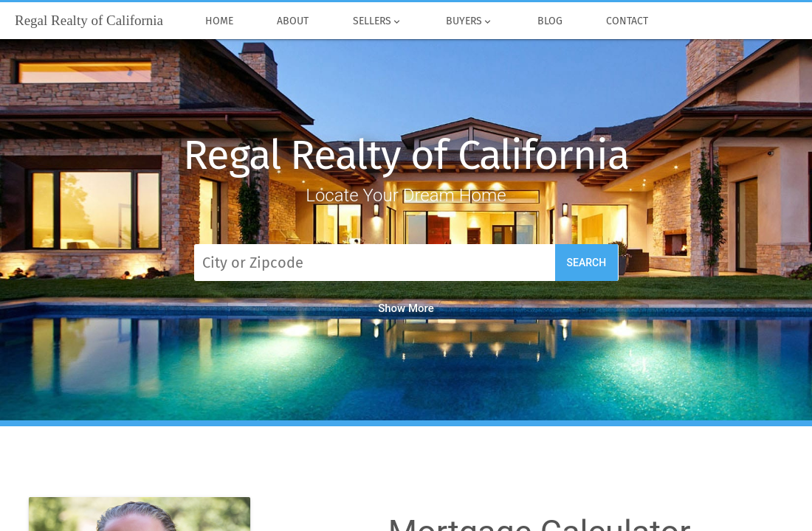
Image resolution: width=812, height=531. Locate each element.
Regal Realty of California (406, 155)
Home (219, 21)
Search (587, 263)
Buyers (470, 21)
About (293, 21)
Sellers (378, 21)
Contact (628, 21)
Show (406, 308)
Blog (550, 21)
